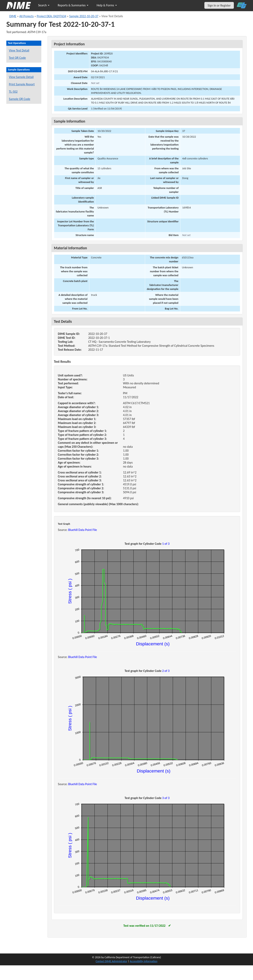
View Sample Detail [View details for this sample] (21, 77)
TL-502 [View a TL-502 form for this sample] (13, 92)
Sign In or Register (219, 5)
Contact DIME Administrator (111, 961)
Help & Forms (107, 5)
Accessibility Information (143, 961)
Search (44, 5)
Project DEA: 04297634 (51, 16)
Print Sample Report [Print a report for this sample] (22, 84)
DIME (13, 16)
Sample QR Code (20, 99)
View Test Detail (19, 50)
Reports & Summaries (73, 5)
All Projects (26, 16)
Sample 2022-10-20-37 (84, 16)
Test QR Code (17, 58)
